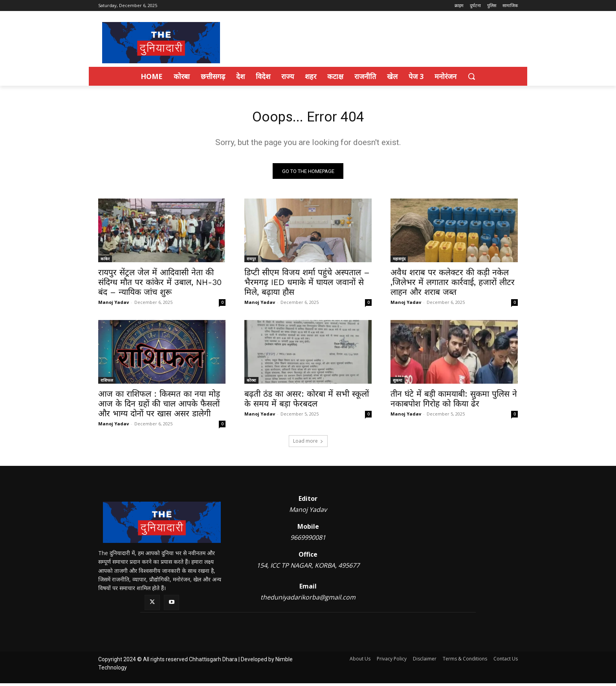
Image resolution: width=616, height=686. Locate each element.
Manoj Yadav (114, 305)
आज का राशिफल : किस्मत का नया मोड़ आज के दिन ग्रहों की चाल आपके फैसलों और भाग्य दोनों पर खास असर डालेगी (159, 406)
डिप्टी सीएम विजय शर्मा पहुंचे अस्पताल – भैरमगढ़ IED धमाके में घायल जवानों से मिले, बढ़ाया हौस (307, 285)
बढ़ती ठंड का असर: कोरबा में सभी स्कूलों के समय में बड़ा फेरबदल (307, 401)
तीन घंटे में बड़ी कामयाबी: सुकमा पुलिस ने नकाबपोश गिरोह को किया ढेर (454, 401)
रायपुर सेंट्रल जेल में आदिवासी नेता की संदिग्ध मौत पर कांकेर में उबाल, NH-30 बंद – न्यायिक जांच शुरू (160, 285)
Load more (308, 444)
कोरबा (251, 383)
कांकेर (105, 261)
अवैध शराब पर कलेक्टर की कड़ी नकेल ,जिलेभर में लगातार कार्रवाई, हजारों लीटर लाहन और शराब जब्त (453, 285)
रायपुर (251, 261)
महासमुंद (399, 261)
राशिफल (107, 383)
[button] (471, 76)
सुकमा (398, 383)
